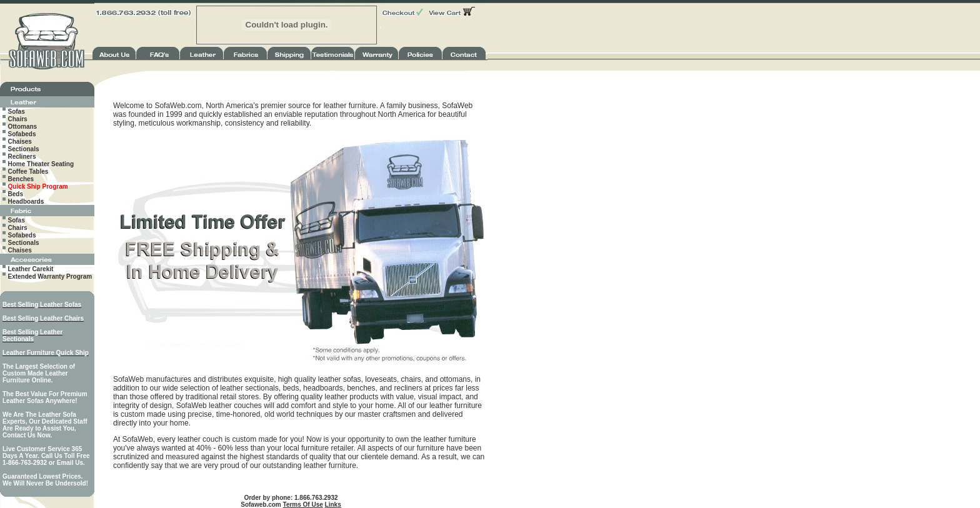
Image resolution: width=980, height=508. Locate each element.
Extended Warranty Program (50, 276)
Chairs (18, 119)
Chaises (20, 142)
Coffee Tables (28, 172)
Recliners (22, 157)
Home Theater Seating (41, 164)
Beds (16, 194)
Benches (21, 179)
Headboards (26, 202)
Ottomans (23, 127)
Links (333, 505)
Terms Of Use (303, 505)
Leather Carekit (31, 269)
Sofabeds (22, 134)
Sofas (17, 112)
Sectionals (24, 149)
